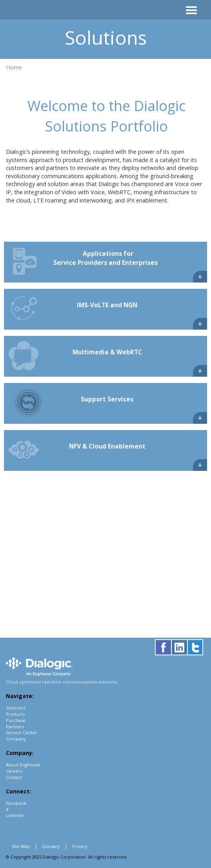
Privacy (80, 846)
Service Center (22, 732)
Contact (14, 777)
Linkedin (15, 815)
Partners (15, 727)
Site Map (21, 846)
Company (16, 739)
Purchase (16, 720)
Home (14, 67)
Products (15, 714)
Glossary (51, 846)
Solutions (15, 708)
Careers (14, 771)
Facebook (16, 803)
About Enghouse (23, 765)
